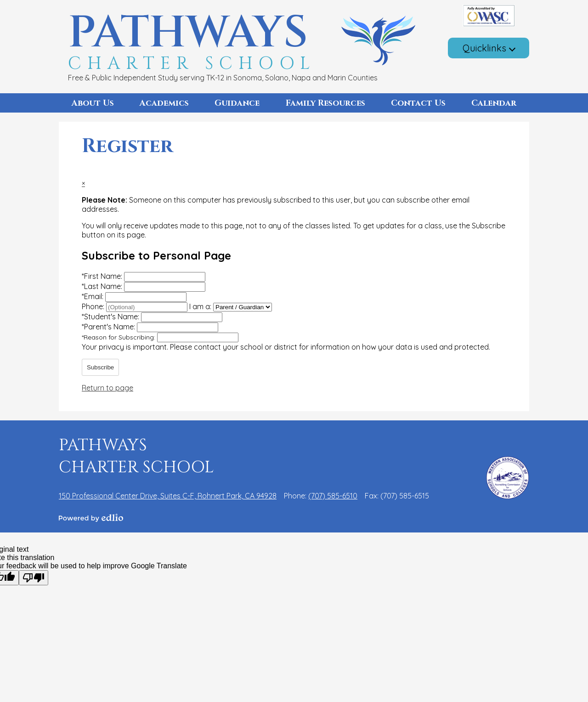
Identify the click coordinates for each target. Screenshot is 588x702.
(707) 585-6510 (333, 496)
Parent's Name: (109, 327)
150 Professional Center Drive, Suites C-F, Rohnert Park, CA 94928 (168, 496)
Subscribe (100, 367)
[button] (93, 103)
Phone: (94, 306)
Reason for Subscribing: (119, 337)
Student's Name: (111, 317)
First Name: (103, 276)
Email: (93, 296)
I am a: (200, 306)
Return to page (107, 388)
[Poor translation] (34, 578)
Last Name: (103, 286)
